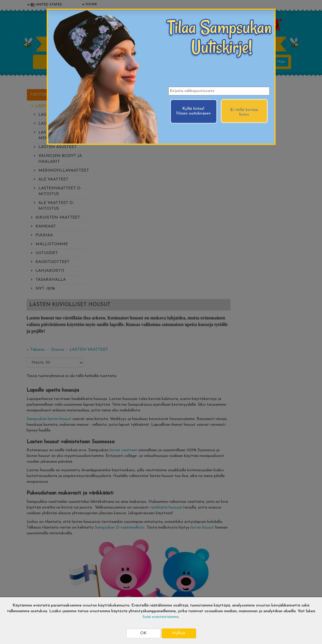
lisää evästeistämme (161, 617)
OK (143, 633)
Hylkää (179, 633)
